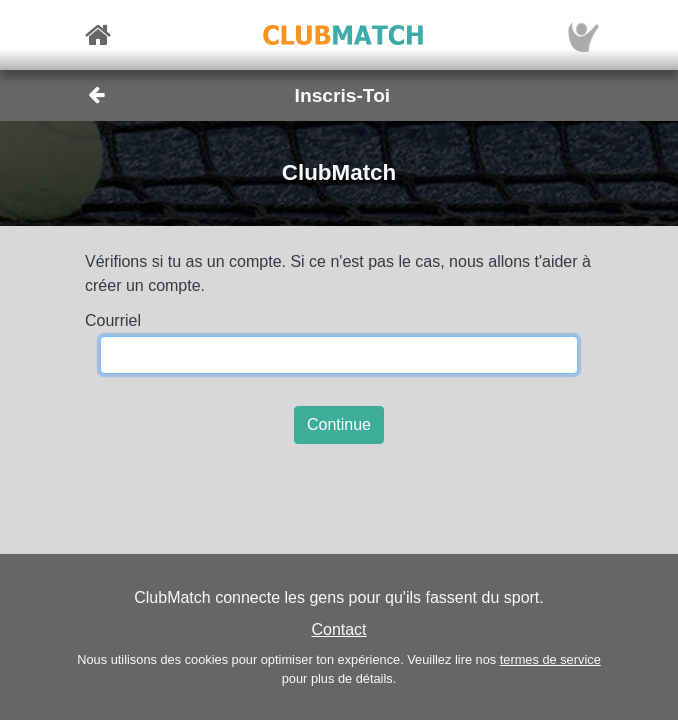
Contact (338, 629)
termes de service (550, 659)
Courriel (113, 320)
